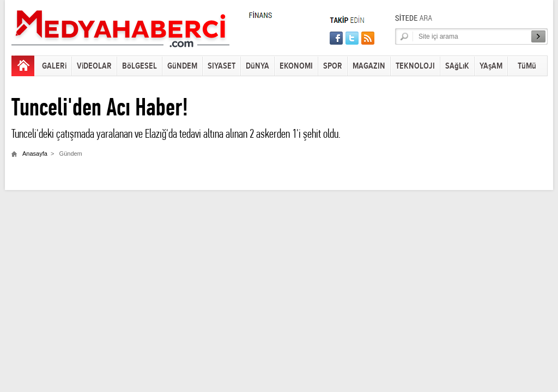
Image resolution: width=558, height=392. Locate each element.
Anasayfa (35, 154)
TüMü (527, 66)
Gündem (71, 154)
